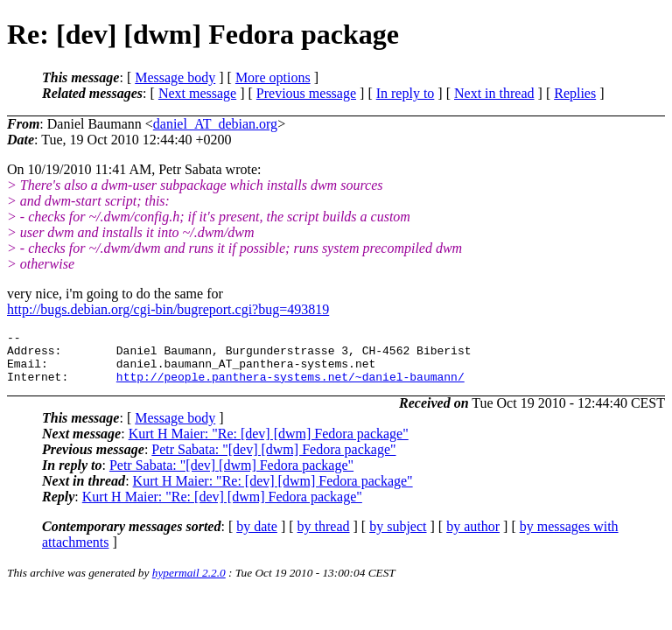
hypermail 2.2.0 (189, 583)
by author (473, 537)
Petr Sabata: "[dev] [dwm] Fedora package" (273, 460)
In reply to (406, 93)
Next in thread (494, 93)
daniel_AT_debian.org (215, 124)
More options (273, 77)
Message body (175, 77)
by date (257, 537)
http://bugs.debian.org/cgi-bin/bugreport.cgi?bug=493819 (168, 309)
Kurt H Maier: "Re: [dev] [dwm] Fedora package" (269, 444)
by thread (324, 537)
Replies (575, 93)
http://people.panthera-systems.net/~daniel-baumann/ (290, 387)
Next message (197, 93)
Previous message (306, 93)
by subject (398, 537)
